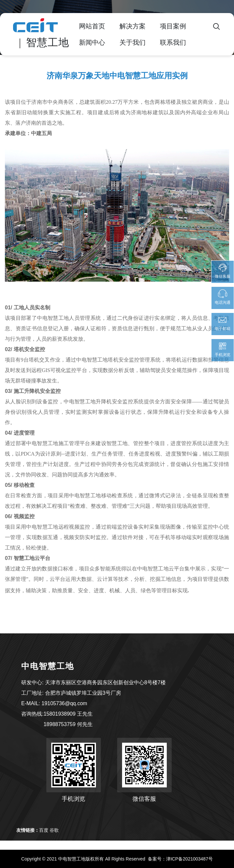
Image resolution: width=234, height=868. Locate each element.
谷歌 (54, 830)
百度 (44, 830)
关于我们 (133, 42)
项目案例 (173, 26)
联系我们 (173, 42)
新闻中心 (92, 42)
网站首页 (92, 26)
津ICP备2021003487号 (189, 859)
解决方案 (133, 26)
